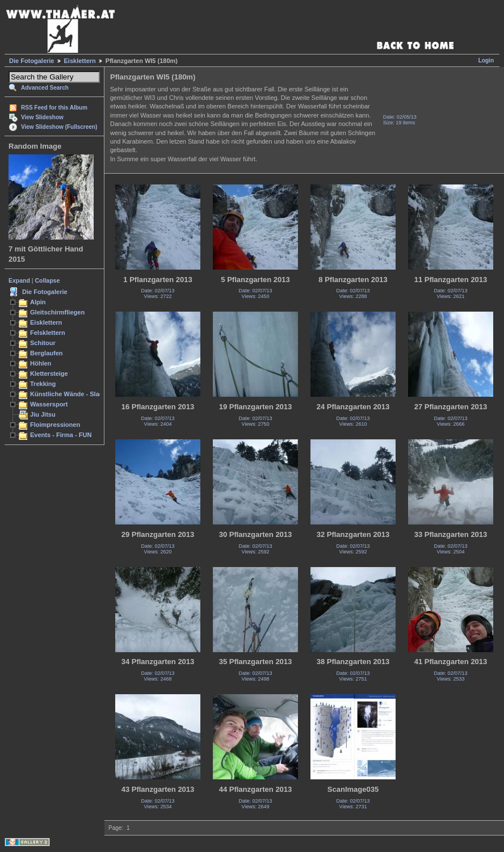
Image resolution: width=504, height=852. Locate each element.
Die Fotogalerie (31, 61)
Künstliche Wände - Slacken (72, 394)
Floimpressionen (55, 425)
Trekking (43, 384)
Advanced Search (45, 88)
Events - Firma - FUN (61, 435)
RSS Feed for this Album (54, 108)
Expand (19, 280)
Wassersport (49, 404)
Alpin (38, 302)
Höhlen (41, 363)
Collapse (48, 280)
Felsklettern (48, 333)
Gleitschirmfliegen (57, 312)
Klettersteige (49, 373)
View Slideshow (42, 117)
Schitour (43, 343)
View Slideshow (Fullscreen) (59, 127)
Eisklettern (80, 61)
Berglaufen (47, 353)
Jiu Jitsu (43, 414)
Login (486, 60)
